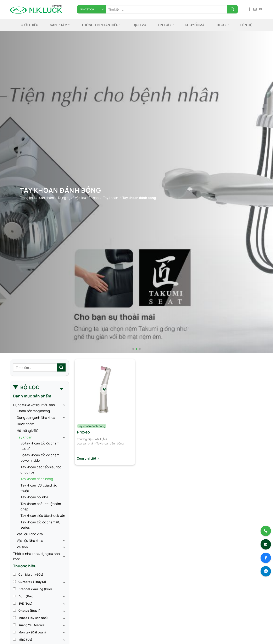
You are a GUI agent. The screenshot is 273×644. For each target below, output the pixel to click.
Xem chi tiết (88, 458)
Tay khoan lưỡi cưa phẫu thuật (39, 488)
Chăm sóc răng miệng (33, 411)
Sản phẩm (60, 25)
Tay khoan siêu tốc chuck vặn (43, 516)
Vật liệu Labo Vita (30, 534)
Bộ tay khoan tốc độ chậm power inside (40, 458)
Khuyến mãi (195, 25)
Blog (223, 25)
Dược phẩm (26, 424)
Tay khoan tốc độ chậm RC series (40, 525)
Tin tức (166, 25)
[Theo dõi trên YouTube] (260, 9)
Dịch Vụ (139, 25)
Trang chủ (27, 197)
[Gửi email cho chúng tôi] (255, 9)
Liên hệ (246, 25)
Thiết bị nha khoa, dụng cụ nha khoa (36, 556)
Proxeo (83, 432)
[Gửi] (233, 9)
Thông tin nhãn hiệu (102, 25)
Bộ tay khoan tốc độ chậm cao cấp (40, 446)
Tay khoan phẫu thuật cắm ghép (41, 506)
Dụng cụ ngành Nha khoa (36, 418)
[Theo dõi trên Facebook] (250, 9)
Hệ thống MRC (28, 431)
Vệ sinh (22, 547)
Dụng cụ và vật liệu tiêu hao (78, 197)
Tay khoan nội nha (34, 497)
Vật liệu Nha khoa (30, 541)
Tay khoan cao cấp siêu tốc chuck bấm (41, 470)
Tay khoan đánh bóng (37, 479)
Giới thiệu (30, 25)
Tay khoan (111, 197)
